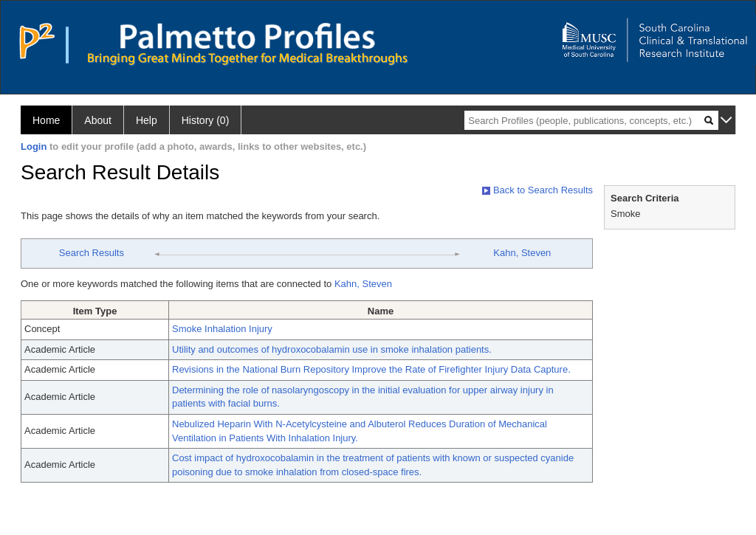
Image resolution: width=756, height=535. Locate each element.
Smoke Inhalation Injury (222, 329)
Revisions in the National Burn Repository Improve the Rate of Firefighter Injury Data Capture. (371, 369)
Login (34, 146)
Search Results (92, 253)
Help (147, 120)
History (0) (206, 120)
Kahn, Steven (522, 253)
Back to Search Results (537, 190)
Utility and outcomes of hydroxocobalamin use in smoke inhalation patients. (332, 349)
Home (46, 120)
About (98, 120)
